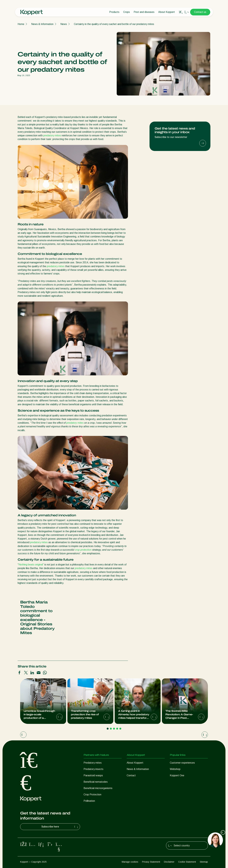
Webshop (175, 769)
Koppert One (177, 775)
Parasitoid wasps (93, 775)
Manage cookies (130, 862)
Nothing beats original (31, 565)
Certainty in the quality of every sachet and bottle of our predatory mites (114, 24)
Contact (131, 775)
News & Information (42, 24)
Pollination (89, 801)
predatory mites (52, 135)
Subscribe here (60, 827)
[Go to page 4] (117, 729)
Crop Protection (92, 795)
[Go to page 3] (114, 729)
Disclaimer (169, 862)
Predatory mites (93, 763)
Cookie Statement (187, 862)
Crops (127, 12)
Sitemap (204, 862)
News (64, 24)
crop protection (83, 550)
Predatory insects (93, 769)
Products (114, 12)
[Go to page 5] (120, 729)
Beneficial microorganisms (98, 788)
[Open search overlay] (181, 12)
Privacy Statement (151, 862)
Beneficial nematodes (96, 782)
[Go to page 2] (111, 729)
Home (21, 24)
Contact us (200, 12)
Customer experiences (182, 763)
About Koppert (167, 12)
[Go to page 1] (108, 729)
